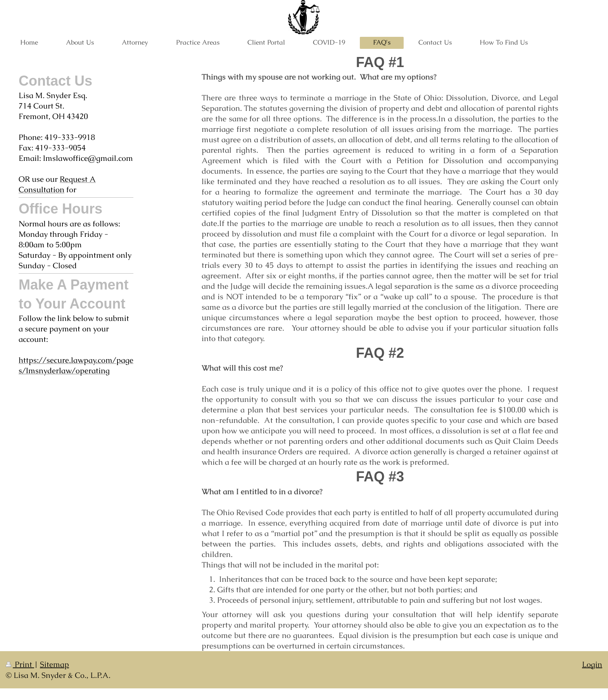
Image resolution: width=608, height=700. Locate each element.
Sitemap (54, 664)
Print (20, 664)
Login (592, 664)
